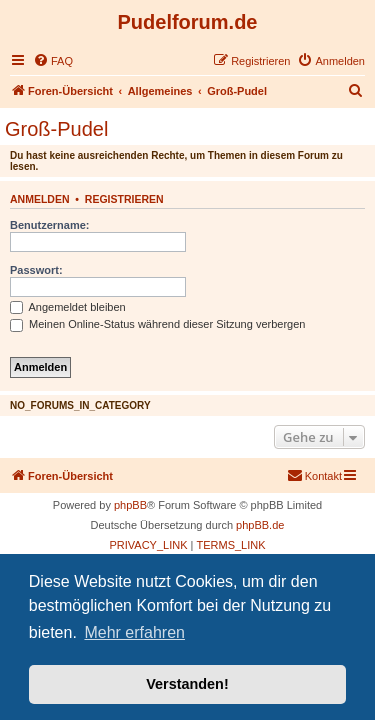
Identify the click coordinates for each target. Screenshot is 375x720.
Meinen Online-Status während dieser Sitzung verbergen (157, 324)
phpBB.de (260, 525)
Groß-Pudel (56, 129)
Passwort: (36, 270)
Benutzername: (49, 225)
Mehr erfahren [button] (134, 632)
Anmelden (40, 199)
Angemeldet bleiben (68, 307)
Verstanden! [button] (187, 684)
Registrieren (124, 199)
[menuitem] (53, 61)
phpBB (130, 505)
